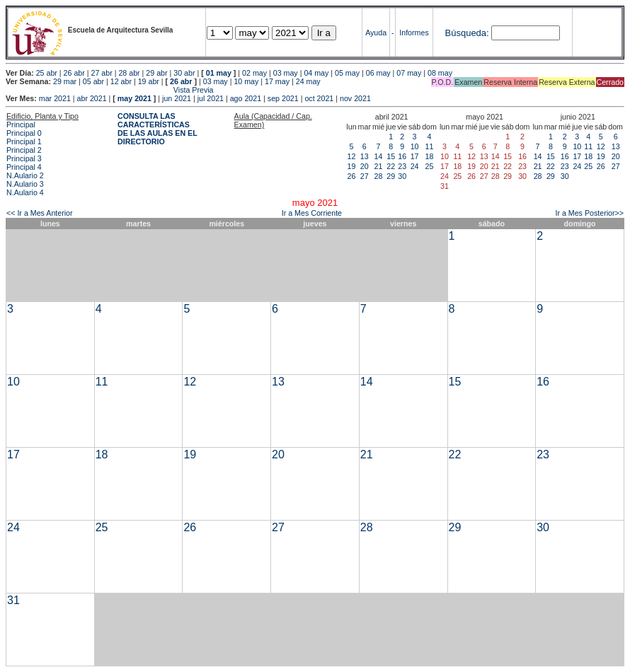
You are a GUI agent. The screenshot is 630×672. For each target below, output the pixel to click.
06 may (378, 73)
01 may (219, 73)
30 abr (184, 73)
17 (415, 156)
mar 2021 (55, 98)
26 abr (74, 73)
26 (352, 176)
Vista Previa (110, 90)
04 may (316, 73)
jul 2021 (211, 98)
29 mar (65, 81)
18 (430, 156)
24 (415, 166)
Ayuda (376, 33)
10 (415, 146)
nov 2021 (355, 98)
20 (365, 166)
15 (391, 156)
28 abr (129, 73)
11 (430, 146)
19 (352, 166)
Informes (414, 33)
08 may (440, 73)
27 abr (102, 73)
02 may (254, 73)
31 (13, 600)
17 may (277, 81)
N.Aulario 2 (25, 175)
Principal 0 (24, 133)
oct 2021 (319, 98)
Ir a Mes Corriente (312, 213)
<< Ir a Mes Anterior (40, 213)
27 (365, 176)
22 (391, 166)
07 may (409, 73)
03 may (286, 73)
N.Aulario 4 (25, 192)
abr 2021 (92, 98)
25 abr (47, 73)
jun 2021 (177, 98)
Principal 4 (24, 167)
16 (402, 156)
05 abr (93, 81)
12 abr (121, 81)
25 (430, 166)
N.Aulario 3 (25, 184)
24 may (308, 81)
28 (379, 176)
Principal (21, 124)
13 (365, 156)
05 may (347, 73)
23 (402, 166)
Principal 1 (24, 141)
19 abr (149, 81)
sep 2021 (283, 98)
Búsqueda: (467, 33)
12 (352, 156)
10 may (246, 81)
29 (391, 176)
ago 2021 (246, 98)
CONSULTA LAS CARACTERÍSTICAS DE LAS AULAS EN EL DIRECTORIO (157, 129)
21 (379, 166)
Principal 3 (24, 158)
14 (379, 156)
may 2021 (134, 98)
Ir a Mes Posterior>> (589, 213)
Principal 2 (24, 150)
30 (402, 176)
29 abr (156, 73)
